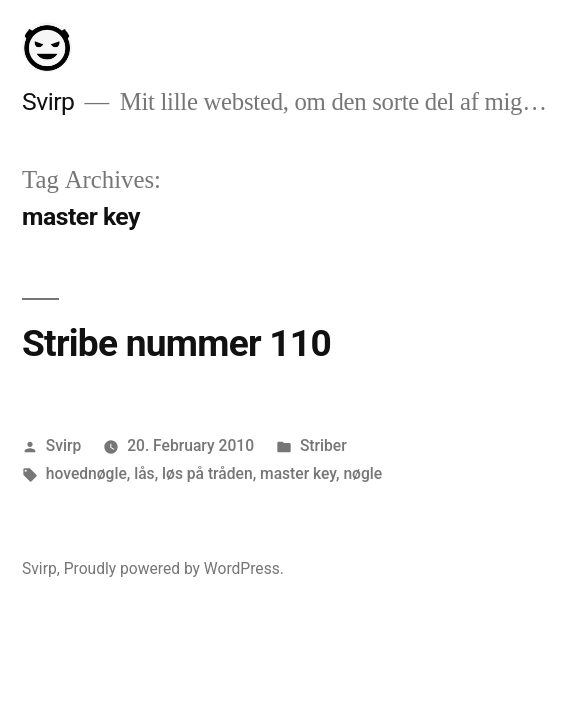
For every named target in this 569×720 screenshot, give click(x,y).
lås (144, 473)
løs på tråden (207, 473)
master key (298, 473)
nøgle (362, 473)
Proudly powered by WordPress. (174, 568)
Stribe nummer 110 (176, 343)
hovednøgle (86, 473)
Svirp (48, 101)
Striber (323, 445)
